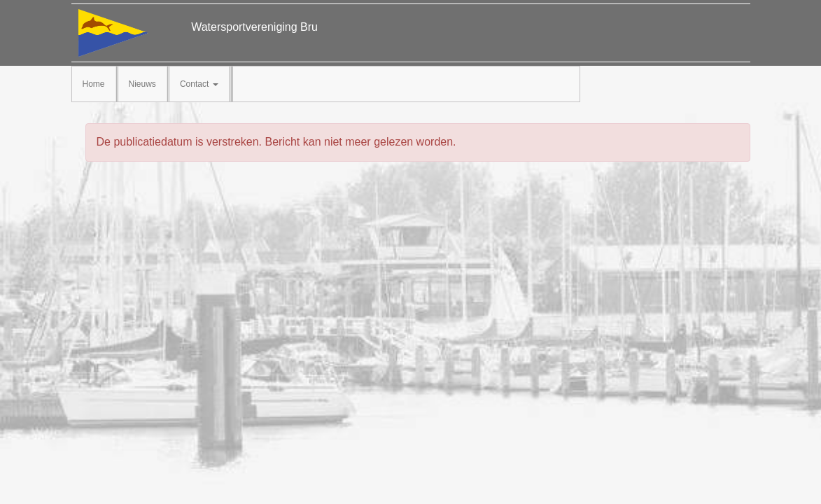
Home (94, 84)
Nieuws (142, 84)
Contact (199, 84)
